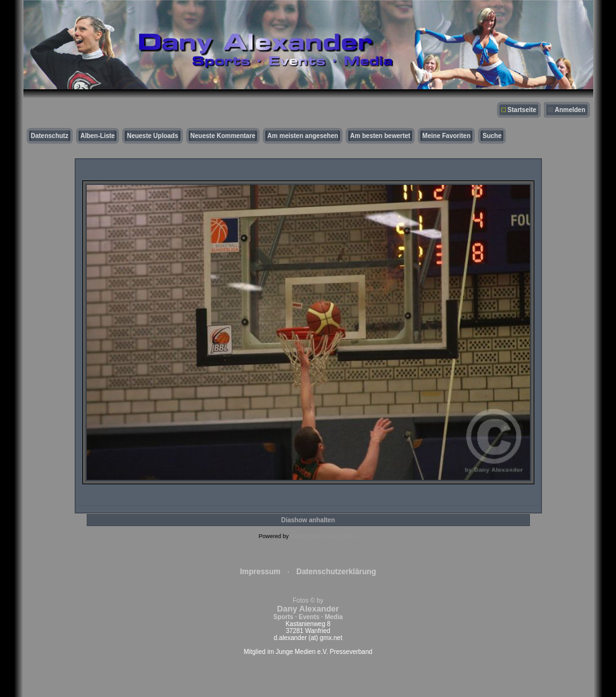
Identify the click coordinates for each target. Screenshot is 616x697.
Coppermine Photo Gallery (324, 536)
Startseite (522, 110)
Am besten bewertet (380, 136)
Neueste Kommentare (223, 136)
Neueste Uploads (152, 136)
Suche (492, 136)
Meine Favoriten (446, 136)
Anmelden (570, 110)
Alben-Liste (97, 136)
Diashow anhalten (308, 520)
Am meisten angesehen (303, 136)
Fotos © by (308, 609)
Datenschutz (50, 136)
